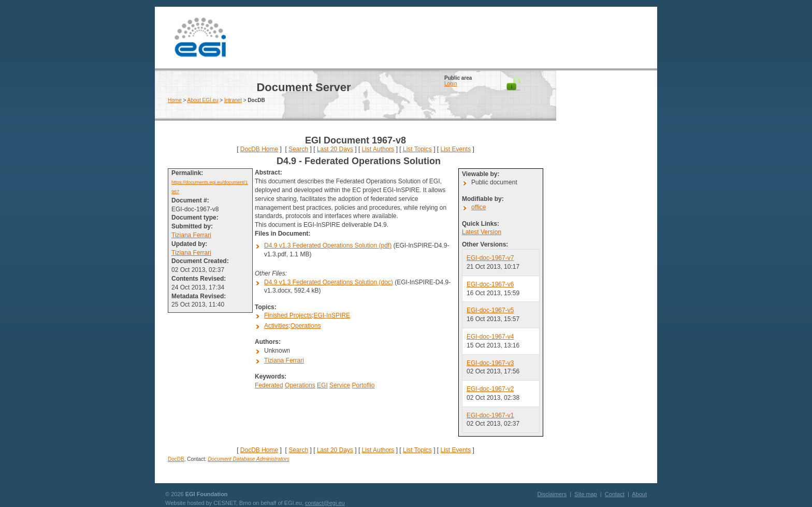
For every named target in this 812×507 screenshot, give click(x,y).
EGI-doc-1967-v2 (490, 389)
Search (298, 149)
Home (175, 100)
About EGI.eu (203, 100)
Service (340, 385)
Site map (585, 494)
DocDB (176, 459)
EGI (200, 38)
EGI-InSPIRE (332, 315)
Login (451, 84)
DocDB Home (259, 149)
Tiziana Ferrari (191, 235)
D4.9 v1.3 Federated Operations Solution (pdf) (328, 245)
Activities (276, 326)
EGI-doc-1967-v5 (490, 310)
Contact (615, 494)
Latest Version (482, 232)
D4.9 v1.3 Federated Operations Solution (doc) (329, 282)
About (639, 494)
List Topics (417, 149)
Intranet (233, 100)
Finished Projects (288, 315)
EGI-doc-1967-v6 (490, 284)
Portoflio (363, 385)
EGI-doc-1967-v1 (490, 415)
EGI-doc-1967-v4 (490, 337)
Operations (306, 326)
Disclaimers (552, 494)
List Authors (378, 149)
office (479, 207)
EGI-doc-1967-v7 (490, 258)
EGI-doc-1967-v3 (490, 363)
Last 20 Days (335, 149)
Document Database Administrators (248, 459)
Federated (269, 385)
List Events (455, 149)
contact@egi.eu (325, 503)
